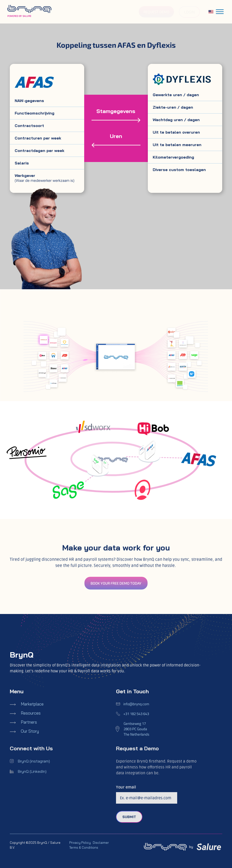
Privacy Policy (80, 843)
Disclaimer (101, 843)
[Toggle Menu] (220, 12)
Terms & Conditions (84, 847)
